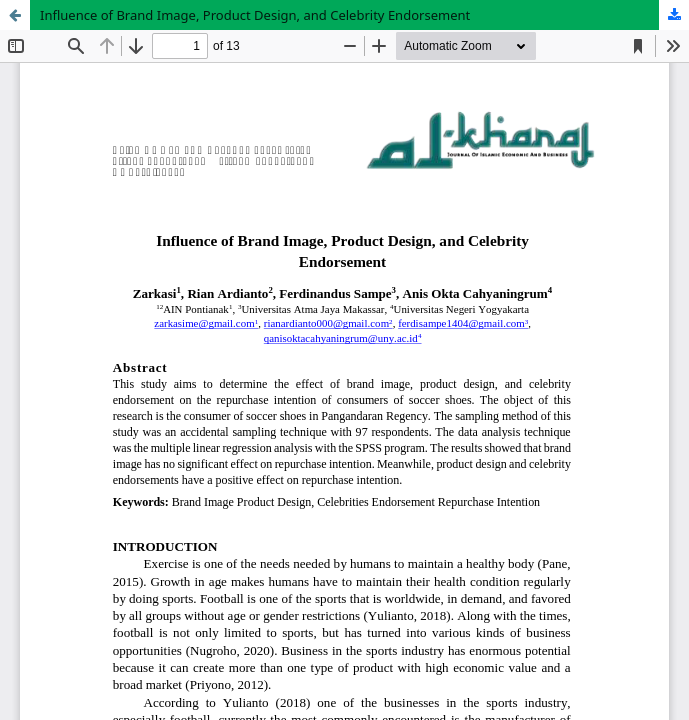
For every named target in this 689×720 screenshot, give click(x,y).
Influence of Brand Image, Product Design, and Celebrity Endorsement (255, 15)
